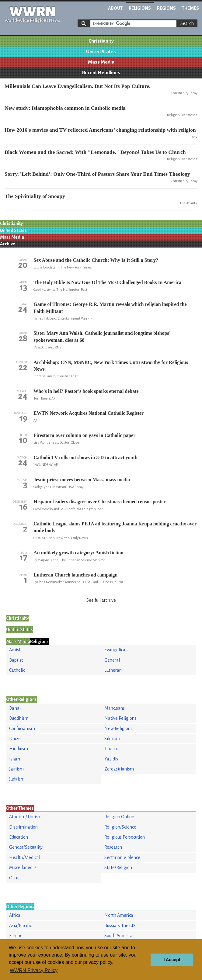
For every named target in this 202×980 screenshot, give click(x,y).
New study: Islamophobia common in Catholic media (65, 108)
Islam (15, 759)
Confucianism (22, 729)
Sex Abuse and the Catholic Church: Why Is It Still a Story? (96, 260)
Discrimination (23, 827)
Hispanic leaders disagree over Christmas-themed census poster (99, 502)
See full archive (101, 600)
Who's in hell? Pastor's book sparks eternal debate (86, 391)
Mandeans (115, 708)
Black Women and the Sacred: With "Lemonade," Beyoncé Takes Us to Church (95, 152)
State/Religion (118, 867)
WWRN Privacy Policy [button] (34, 970)
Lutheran (113, 670)
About (115, 8)
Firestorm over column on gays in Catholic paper (84, 435)
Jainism (16, 769)
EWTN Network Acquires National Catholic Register (89, 413)
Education (19, 837)
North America (119, 915)
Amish (15, 650)
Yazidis (111, 759)
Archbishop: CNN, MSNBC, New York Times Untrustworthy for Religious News (111, 366)
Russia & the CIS (120, 926)
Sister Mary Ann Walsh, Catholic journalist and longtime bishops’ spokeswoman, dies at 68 (102, 336)
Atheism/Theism (25, 817)
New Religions (118, 729)
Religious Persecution (125, 837)
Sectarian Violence (122, 857)
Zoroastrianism (119, 769)
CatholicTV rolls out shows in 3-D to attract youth (85, 457)
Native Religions (120, 718)
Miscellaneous (23, 867)
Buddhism (19, 718)
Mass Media (101, 62)
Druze (15, 739)
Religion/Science (120, 827)
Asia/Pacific (20, 926)
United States (101, 52)
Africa (15, 915)
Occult (15, 878)
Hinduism (19, 749)
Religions (140, 8)
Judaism (17, 779)
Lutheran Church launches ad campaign (75, 575)
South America (118, 936)
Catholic (17, 670)
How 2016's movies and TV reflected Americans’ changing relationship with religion (100, 130)
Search (187, 23)
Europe (16, 936)
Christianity (101, 41)
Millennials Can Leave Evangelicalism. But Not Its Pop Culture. (78, 86)
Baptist (16, 660)
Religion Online (119, 817)
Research (113, 847)
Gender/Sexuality (26, 847)
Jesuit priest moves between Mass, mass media (82, 480)
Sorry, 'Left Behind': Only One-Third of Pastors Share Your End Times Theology (97, 174)
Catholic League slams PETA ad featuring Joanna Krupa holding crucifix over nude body (115, 527)
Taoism (111, 749)
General (112, 660)
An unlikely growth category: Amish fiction (78, 553)
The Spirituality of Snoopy (35, 196)
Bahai (15, 708)
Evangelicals (116, 650)
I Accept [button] (172, 960)
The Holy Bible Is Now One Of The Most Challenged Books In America (107, 282)
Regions (166, 8)
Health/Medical (25, 857)
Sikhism (112, 739)
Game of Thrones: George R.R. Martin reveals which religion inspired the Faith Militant (110, 308)
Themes (190, 8)
